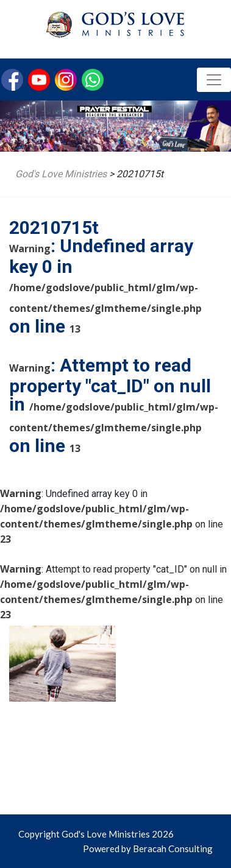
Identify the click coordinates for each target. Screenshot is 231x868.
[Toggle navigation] (214, 80)
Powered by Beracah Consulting (148, 849)
